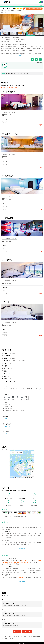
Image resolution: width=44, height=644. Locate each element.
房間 (8, 73)
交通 (17, 73)
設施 (13, 73)
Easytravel (24, 643)
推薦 (26, 73)
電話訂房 (14, 112)
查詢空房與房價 (6, 112)
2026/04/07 (5, 125)
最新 (3, 73)
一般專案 (4, 119)
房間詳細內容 (7, 115)
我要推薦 (17, 631)
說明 (22, 73)
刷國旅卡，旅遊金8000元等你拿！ (33, 9)
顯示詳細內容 (6, 419)
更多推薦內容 (27, 631)
